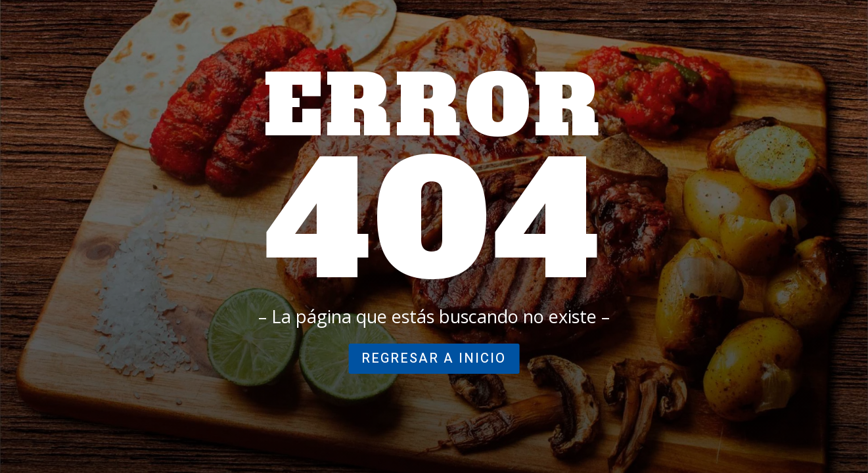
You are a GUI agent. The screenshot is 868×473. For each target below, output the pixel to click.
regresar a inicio (434, 358)
